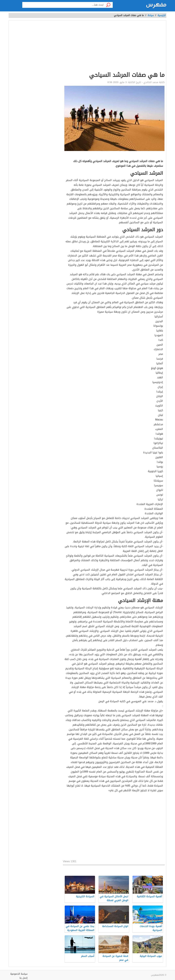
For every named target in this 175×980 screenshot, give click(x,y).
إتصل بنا (24, 978)
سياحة (151, 15)
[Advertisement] (114, 47)
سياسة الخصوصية (19, 974)
